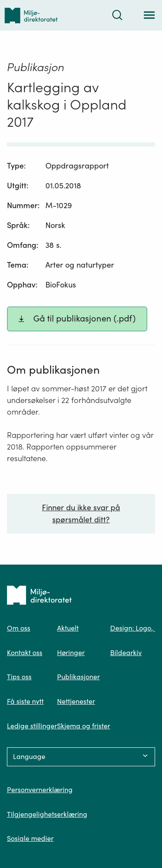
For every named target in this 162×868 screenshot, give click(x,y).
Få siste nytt (25, 701)
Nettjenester (76, 701)
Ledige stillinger (32, 726)
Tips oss (19, 677)
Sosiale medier (30, 838)
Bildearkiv (126, 653)
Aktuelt (68, 628)
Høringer (71, 653)
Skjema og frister (84, 726)
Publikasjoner (78, 677)
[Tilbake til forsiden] (31, 15)
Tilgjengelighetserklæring (47, 814)
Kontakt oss (25, 653)
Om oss (19, 628)
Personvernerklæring (40, 790)
